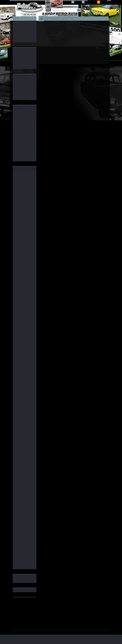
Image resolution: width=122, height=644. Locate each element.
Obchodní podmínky (54, 19)
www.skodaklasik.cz (19, 604)
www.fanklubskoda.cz (19, 602)
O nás (46, 19)
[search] (79, 10)
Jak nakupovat (65, 19)
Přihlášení (78, 2)
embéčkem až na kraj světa (21, 605)
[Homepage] (42, 19)
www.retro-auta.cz (18, 601)
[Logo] (24, 10)
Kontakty (72, 19)
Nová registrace (90, 2)
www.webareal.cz (31, 631)
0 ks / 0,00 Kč (104, 1)
